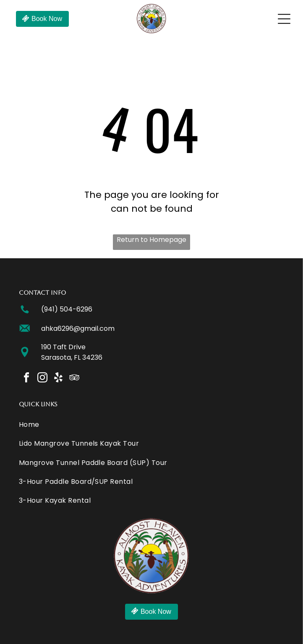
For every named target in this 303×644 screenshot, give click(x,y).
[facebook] (26, 379)
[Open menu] (284, 19)
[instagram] (42, 379)
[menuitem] (151, 425)
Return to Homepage (151, 240)
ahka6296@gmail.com (78, 328)
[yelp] (58, 379)
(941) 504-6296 (67, 309)
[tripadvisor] (74, 379)
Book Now (47, 19)
